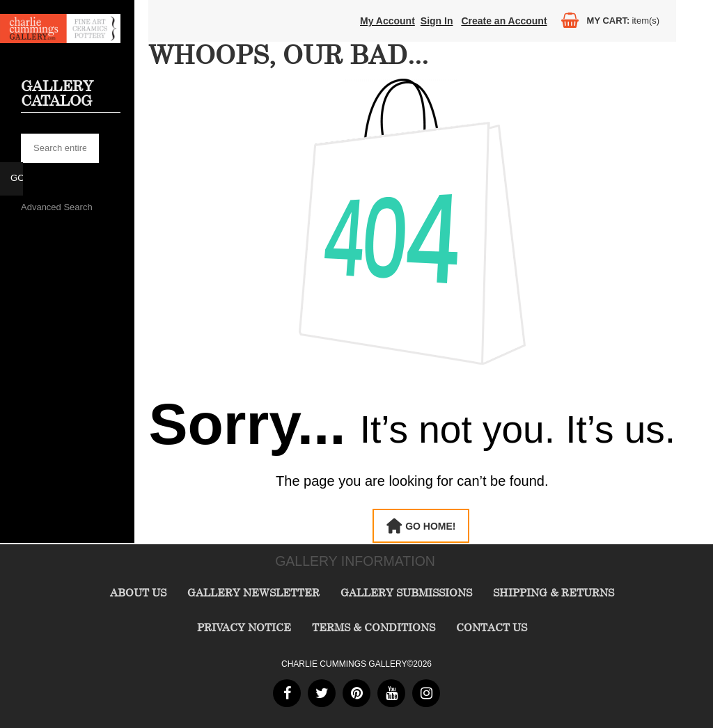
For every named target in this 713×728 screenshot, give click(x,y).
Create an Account (504, 21)
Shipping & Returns (554, 592)
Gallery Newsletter (253, 592)
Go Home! (430, 526)
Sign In (437, 21)
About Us (138, 592)
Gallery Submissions (406, 592)
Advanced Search (57, 207)
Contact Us (492, 627)
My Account (387, 21)
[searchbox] (60, 148)
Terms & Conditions (374, 627)
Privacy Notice (244, 627)
